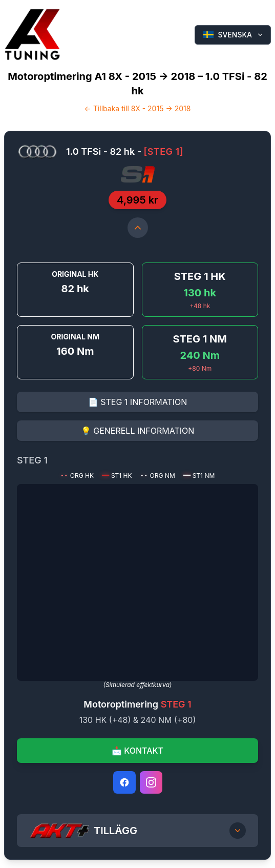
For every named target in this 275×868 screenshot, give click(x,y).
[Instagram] (151, 782)
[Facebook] (124, 782)
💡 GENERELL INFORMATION (138, 431)
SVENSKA (234, 35)
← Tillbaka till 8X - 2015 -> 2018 (138, 108)
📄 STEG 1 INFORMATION (137, 402)
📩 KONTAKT (137, 751)
